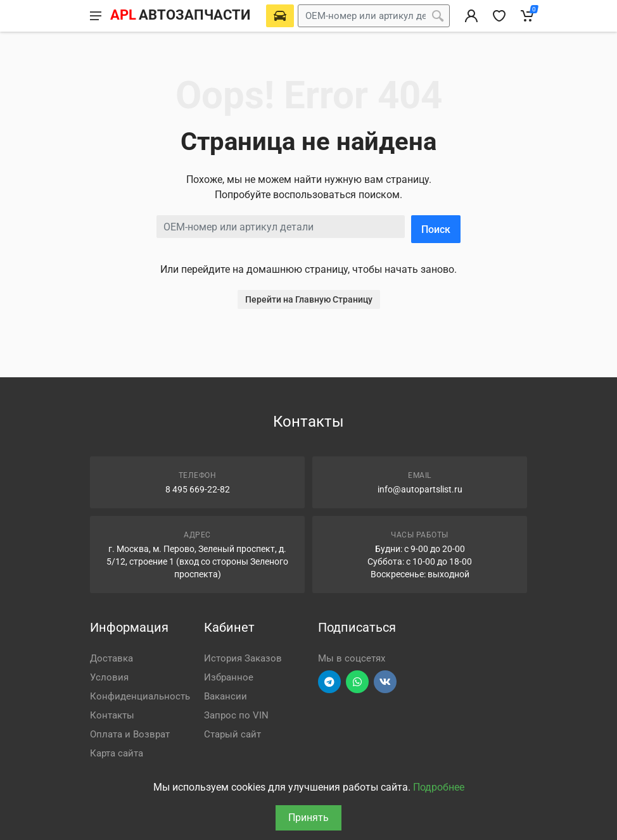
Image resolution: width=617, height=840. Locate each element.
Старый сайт (232, 734)
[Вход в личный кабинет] (471, 16)
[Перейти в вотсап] (357, 682)
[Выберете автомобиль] (280, 16)
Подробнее (439, 787)
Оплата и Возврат (130, 734)
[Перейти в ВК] (385, 682)
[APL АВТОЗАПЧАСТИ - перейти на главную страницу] (180, 16)
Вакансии (226, 696)
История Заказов (243, 658)
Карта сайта (117, 753)
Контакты (112, 715)
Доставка (111, 658)
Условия (109, 677)
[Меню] (96, 16)
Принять (308, 818)
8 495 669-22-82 (198, 489)
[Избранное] (499, 16)
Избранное (229, 677)
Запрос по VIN (236, 715)
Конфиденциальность (140, 696)
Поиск (436, 229)
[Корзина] (527, 16)
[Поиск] (438, 16)
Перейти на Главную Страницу (309, 299)
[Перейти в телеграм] (329, 682)
